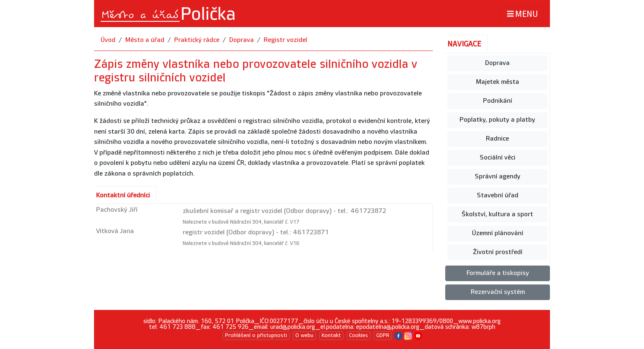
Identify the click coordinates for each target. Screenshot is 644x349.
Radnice (497, 139)
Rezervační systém (498, 292)
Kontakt (331, 335)
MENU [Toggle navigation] (522, 14)
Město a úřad (145, 40)
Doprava (241, 40)
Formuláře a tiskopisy (498, 273)
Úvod (108, 40)
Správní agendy (498, 177)
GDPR (383, 335)
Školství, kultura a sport (497, 214)
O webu (304, 335)
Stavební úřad (498, 195)
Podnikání (498, 101)
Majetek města (498, 82)
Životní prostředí (498, 252)
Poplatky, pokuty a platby (497, 120)
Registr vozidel (285, 40)
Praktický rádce (197, 40)
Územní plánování (498, 233)
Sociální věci (498, 158)
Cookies (359, 335)
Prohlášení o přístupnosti (256, 335)
